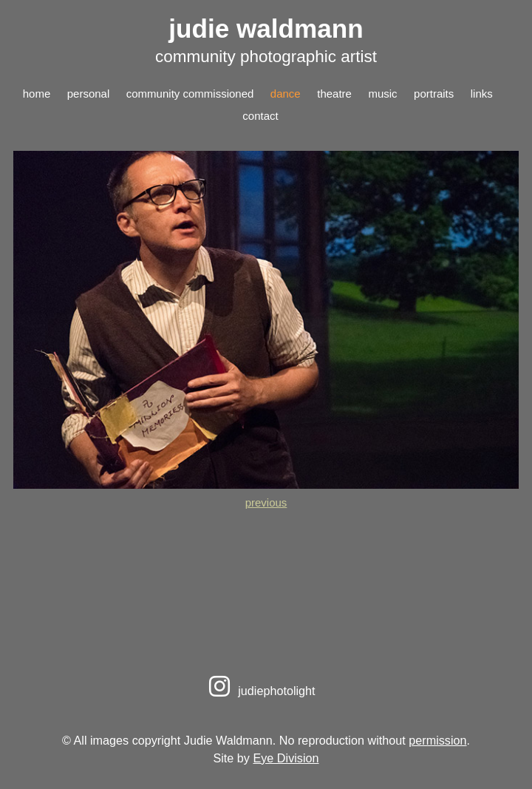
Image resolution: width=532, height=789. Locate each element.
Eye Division (286, 758)
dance (286, 94)
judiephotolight (260, 691)
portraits (434, 94)
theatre (334, 94)
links (482, 94)
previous (266, 502)
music (382, 94)
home (37, 94)
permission (437, 740)
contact (260, 116)
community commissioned (190, 94)
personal (89, 94)
